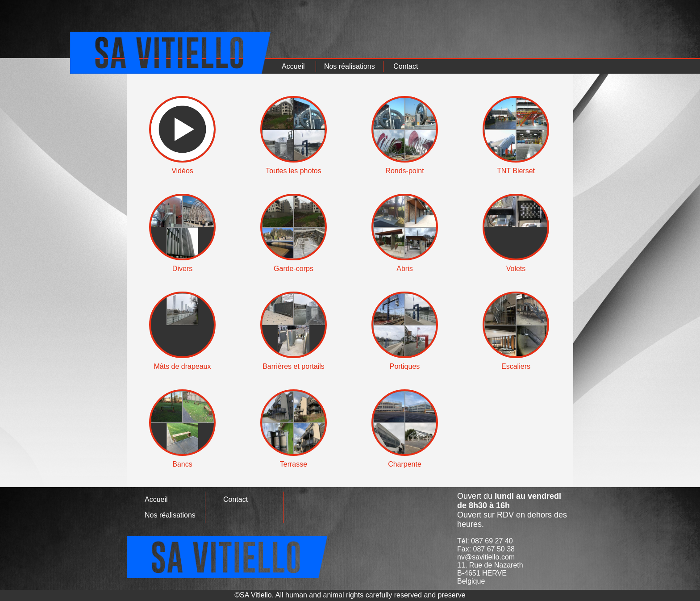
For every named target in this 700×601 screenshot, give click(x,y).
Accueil (293, 66)
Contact (406, 66)
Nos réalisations (350, 66)
